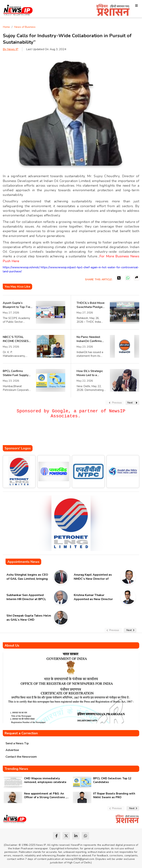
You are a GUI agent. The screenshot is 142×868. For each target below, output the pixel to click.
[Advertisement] (70, 434)
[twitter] (66, 836)
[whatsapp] (85, 836)
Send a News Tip (17, 743)
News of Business (25, 27)
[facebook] (57, 836)
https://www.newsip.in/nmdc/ (21, 267)
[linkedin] (76, 836)
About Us (12, 645)
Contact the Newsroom (21, 757)
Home (6, 27)
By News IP (11, 49)
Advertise (12, 750)
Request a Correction (21, 733)
